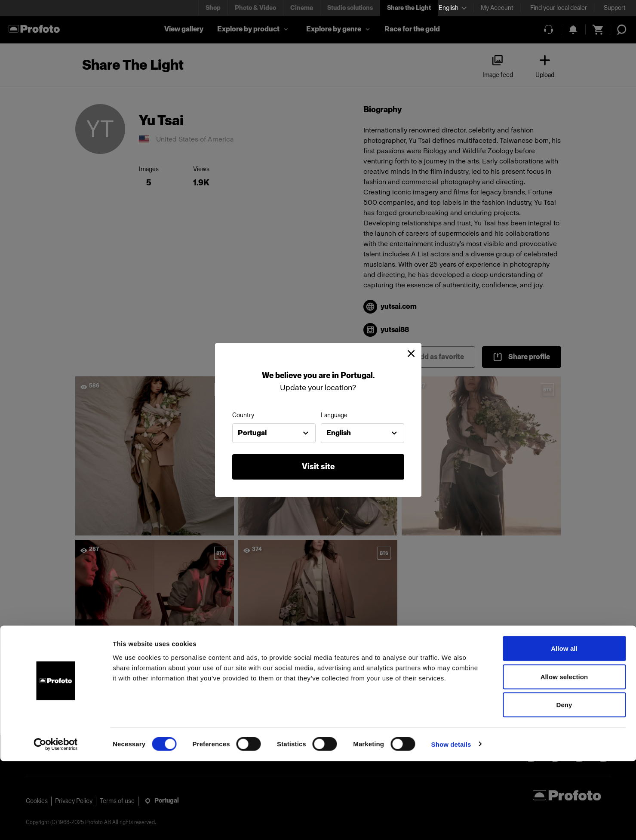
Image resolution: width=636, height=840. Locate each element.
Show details (451, 823)
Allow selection (564, 755)
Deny (564, 783)
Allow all (564, 727)
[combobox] (274, 433)
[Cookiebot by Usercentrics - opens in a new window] (56, 823)
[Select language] (453, 8)
